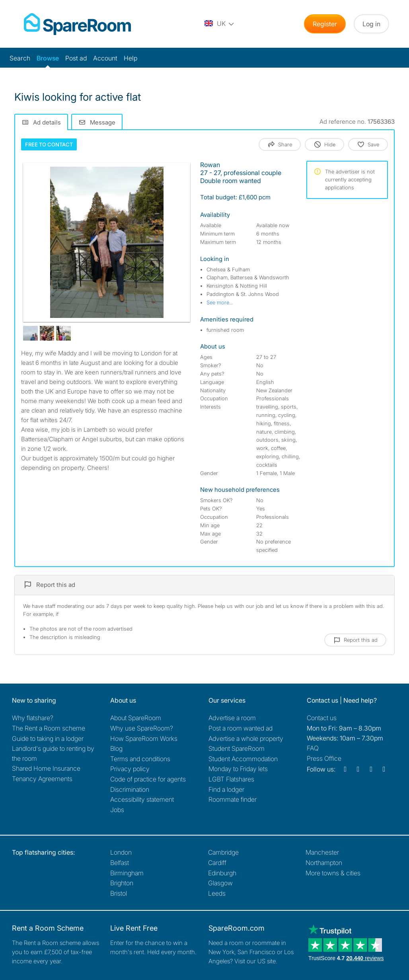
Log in (371, 24)
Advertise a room (232, 718)
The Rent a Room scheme (49, 728)
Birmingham (127, 873)
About (136, 718)
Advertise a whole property (246, 738)
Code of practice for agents (148, 779)
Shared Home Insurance (46, 768)
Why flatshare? (33, 718)
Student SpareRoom (237, 748)
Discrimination (130, 789)
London (121, 852)
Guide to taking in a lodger (48, 738)
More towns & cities (333, 873)
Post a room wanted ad (241, 728)
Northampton (324, 863)
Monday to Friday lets (238, 769)
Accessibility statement (142, 799)
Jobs (117, 810)
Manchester (322, 852)
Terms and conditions (140, 759)
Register (325, 24)
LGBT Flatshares (231, 779)
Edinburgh (222, 873)
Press (324, 758)
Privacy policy (130, 769)
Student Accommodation (243, 759)
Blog (116, 748)
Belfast (120, 863)
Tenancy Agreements (42, 779)
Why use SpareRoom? (142, 728)
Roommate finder (233, 799)
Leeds (217, 893)
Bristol (119, 893)
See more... (220, 302)
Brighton (122, 883)
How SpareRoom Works (144, 738)
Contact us (322, 718)
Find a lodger (226, 789)
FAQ (313, 748)
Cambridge (223, 852)
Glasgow (220, 883)
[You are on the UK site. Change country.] (220, 24)
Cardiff (217, 863)
